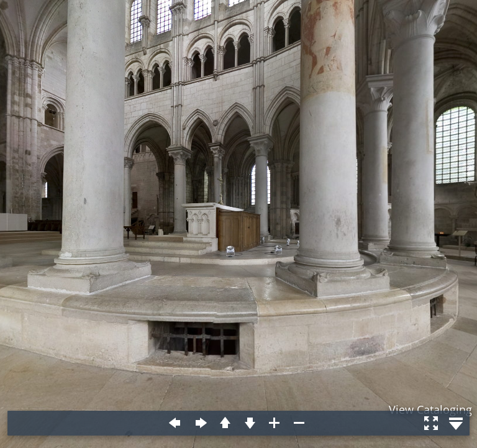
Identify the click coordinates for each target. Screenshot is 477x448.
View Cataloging (430, 409)
